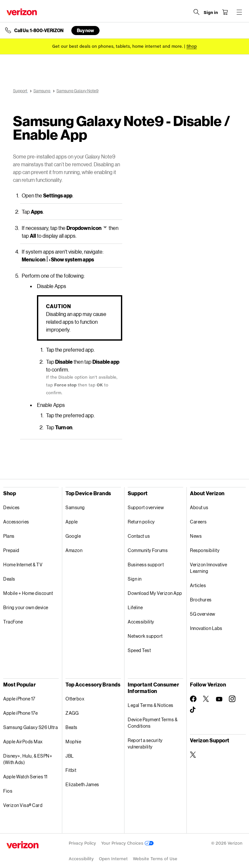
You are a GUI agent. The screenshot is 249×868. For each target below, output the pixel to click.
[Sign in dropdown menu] (211, 13)
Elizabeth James (82, 784)
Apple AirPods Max (23, 742)
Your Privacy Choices (127, 843)
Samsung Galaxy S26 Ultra (30, 727)
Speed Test (139, 650)
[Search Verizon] (196, 12)
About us (199, 507)
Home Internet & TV (23, 565)
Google (73, 536)
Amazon (74, 550)
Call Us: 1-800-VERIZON (39, 31)
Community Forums (148, 550)
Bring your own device (26, 607)
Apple (72, 522)
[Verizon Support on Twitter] (193, 755)
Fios (8, 791)
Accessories (16, 522)
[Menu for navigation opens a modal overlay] (239, 12)
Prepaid (11, 550)
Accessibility (141, 622)
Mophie (73, 742)
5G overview (203, 614)
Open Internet (113, 859)
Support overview (146, 507)
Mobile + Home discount (28, 593)
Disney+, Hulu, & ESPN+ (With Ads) (28, 759)
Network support (145, 636)
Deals (9, 579)
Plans (9, 536)
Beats (71, 727)
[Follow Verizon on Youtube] (219, 699)
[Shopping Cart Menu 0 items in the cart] (225, 12)
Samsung (75, 507)
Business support (146, 565)
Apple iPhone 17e (20, 713)
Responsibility (205, 550)
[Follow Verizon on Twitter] (206, 699)
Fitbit (71, 770)
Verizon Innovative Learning (208, 568)
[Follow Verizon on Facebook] (193, 699)
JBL (70, 756)
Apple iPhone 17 (19, 699)
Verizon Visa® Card (23, 805)
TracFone (13, 622)
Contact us (139, 536)
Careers (198, 522)
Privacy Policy (82, 843)
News (196, 536)
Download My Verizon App (155, 593)
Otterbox (75, 699)
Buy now (85, 30)
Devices (12, 507)
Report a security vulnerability (145, 743)
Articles (198, 585)
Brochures (201, 600)
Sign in (135, 579)
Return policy (141, 522)
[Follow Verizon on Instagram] (232, 699)
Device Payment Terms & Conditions (153, 723)
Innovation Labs (206, 628)
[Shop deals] (192, 46)
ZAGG (72, 713)
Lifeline (135, 607)
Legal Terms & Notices (151, 705)
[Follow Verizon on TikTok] (193, 710)
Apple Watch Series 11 (25, 777)
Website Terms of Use (155, 859)
